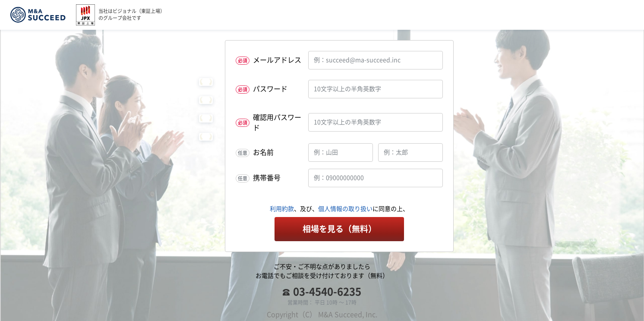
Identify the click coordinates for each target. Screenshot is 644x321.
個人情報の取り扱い (345, 209)
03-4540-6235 (327, 292)
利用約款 (282, 209)
